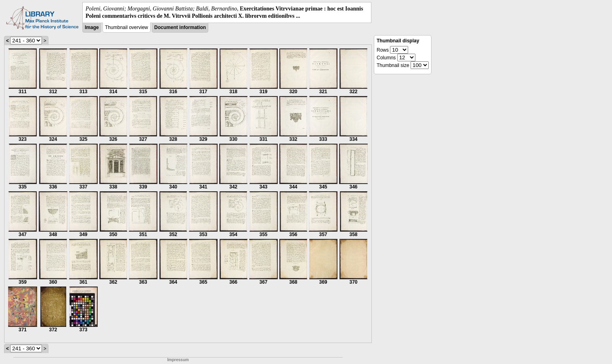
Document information (180, 27)
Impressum (178, 360)
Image (92, 27)
